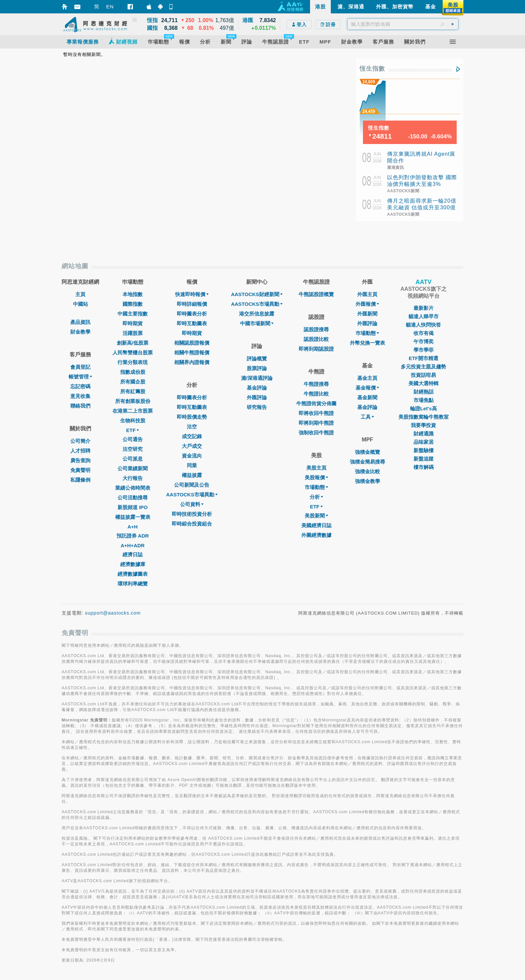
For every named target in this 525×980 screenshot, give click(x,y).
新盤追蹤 (424, 459)
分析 (316, 497)
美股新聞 (316, 516)
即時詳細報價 (192, 304)
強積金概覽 (367, 452)
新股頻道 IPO (133, 507)
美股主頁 (316, 468)
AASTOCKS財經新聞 (257, 294)
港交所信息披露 (257, 314)
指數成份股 (133, 372)
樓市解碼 (424, 467)
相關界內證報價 (192, 362)
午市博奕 (424, 341)
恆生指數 (372, 69)
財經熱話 (424, 392)
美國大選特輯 (424, 383)
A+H (133, 527)
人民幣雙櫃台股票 (133, 353)
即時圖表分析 (192, 314)
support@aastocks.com (113, 613)
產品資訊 (80, 322)
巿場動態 (367, 333)
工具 (367, 417)
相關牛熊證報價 (192, 353)
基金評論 (257, 388)
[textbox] (403, 24)
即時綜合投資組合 (192, 524)
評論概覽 (257, 359)
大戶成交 (192, 446)
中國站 (81, 304)
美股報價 (316, 477)
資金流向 (192, 456)
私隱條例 (80, 480)
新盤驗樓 (424, 450)
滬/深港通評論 (257, 378)
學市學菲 (424, 350)
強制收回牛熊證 (316, 433)
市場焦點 (424, 400)
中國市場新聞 (257, 323)
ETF (133, 430)
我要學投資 (423, 425)
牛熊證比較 (316, 394)
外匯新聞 (367, 314)
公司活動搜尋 (133, 498)
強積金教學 (367, 481)
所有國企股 (133, 382)
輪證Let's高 (423, 408)
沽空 (192, 427)
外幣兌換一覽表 (367, 343)
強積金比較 (367, 471)
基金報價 (367, 388)
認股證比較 (316, 339)
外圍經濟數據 (316, 535)
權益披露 (192, 475)
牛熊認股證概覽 (316, 294)
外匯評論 (257, 397)
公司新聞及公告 (192, 485)
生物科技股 (133, 421)
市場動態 (316, 487)
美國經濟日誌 (316, 525)
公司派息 (133, 459)
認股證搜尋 (316, 329)
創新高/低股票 (133, 343)
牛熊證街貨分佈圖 (316, 403)
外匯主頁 (367, 294)
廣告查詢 (80, 460)
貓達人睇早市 (424, 316)
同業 (192, 465)
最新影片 (424, 308)
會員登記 (80, 367)
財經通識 (424, 434)
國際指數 (133, 304)
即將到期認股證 (316, 349)
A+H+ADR (133, 545)
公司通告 (133, 439)
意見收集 (80, 396)
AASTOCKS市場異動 (192, 495)
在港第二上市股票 (133, 411)
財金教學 (80, 332)
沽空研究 (133, 449)
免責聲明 (80, 470)
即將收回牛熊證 (316, 413)
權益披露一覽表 (133, 517)
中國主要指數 (133, 314)
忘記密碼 (80, 386)
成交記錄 (192, 436)
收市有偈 (424, 333)
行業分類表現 (133, 362)
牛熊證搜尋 (316, 384)
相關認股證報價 (192, 343)
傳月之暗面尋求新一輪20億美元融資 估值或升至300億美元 (422, 207)
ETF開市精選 (424, 358)
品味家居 (424, 442)
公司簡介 (80, 441)
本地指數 (133, 294)
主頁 (80, 294)
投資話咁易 (423, 375)
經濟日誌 (133, 554)
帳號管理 (80, 377)
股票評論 (257, 368)
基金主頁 (367, 378)
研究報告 (257, 407)
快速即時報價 (192, 294)
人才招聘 (80, 451)
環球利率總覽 (133, 584)
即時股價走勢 (192, 417)
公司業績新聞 (133, 468)
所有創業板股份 (133, 401)
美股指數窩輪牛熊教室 (424, 417)
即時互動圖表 (192, 323)
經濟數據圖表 (133, 574)
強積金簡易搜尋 (367, 462)
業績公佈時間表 (133, 488)
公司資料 (192, 504)
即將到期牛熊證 (316, 423)
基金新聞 (367, 397)
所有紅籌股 (133, 391)
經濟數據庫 (133, 564)
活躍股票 (133, 333)
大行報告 (133, 478)
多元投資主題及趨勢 (423, 367)
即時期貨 (133, 323)
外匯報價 (367, 304)
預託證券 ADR (133, 536)
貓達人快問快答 (423, 325)
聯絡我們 (80, 406)
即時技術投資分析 (192, 514)
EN (110, 7)
